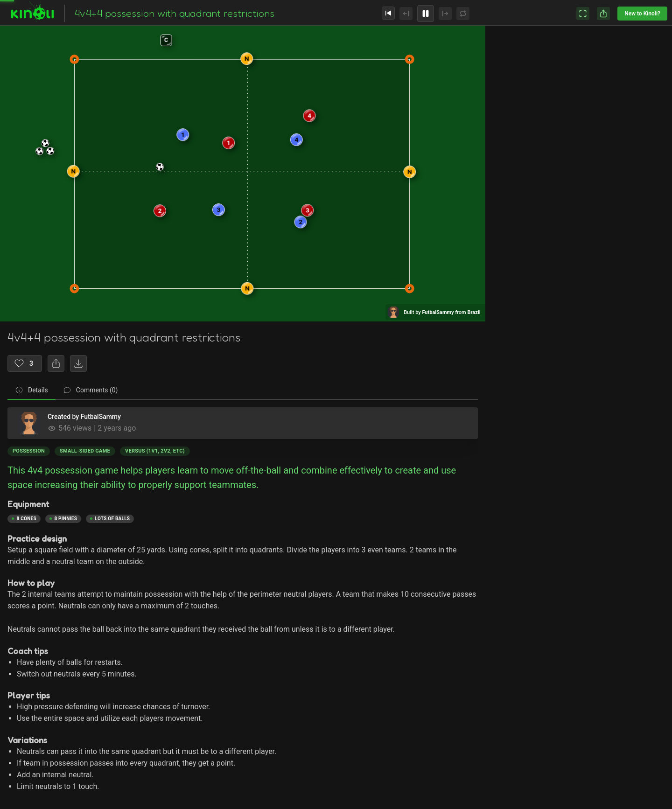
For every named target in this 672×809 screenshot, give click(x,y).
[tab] (31, 391)
